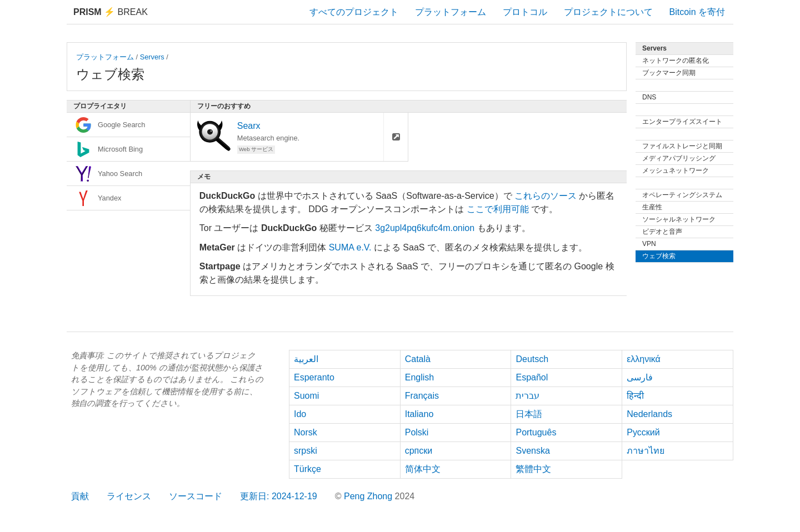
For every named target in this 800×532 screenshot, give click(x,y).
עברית (527, 396)
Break (111, 12)
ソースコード (196, 496)
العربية (306, 359)
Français (422, 396)
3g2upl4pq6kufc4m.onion (425, 228)
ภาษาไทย (646, 451)
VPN (649, 244)
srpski (306, 451)
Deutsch (532, 359)
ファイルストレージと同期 (682, 146)
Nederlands (649, 414)
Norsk (306, 432)
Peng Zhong (369, 496)
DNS (649, 97)
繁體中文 (533, 469)
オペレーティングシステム (682, 195)
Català (418, 359)
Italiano (419, 414)
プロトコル (525, 12)
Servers (152, 57)
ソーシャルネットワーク (679, 219)
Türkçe (307, 469)
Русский (643, 432)
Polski (417, 432)
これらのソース (546, 196)
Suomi (306, 396)
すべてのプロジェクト (354, 12)
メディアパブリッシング (679, 158)
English (419, 377)
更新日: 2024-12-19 (279, 496)
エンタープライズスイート (682, 122)
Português (536, 432)
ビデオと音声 (662, 232)
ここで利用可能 (498, 209)
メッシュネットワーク (676, 170)
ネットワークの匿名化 (676, 61)
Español (532, 377)
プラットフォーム (451, 12)
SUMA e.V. (350, 247)
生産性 (652, 207)
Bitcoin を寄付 (697, 12)
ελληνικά (644, 359)
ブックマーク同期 (669, 73)
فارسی (640, 377)
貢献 (80, 496)
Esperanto (314, 377)
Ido (300, 414)
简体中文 (423, 469)
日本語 (529, 414)
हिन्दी (635, 396)
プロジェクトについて (608, 12)
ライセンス (129, 496)
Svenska (532, 451)
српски (419, 451)
